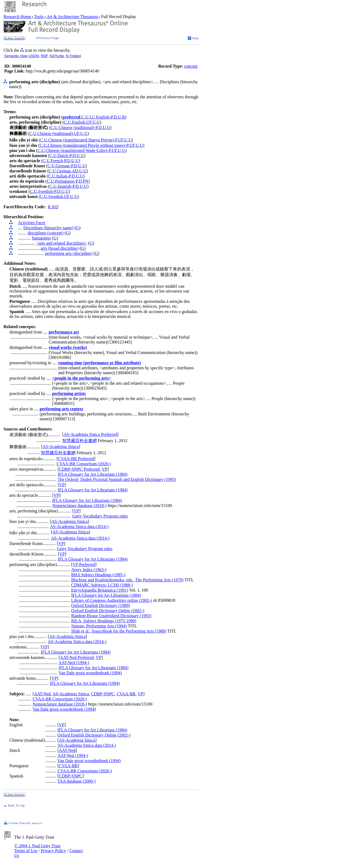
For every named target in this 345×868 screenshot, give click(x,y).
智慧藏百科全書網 (80, 441)
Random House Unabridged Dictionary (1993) (111, 616)
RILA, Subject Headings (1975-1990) (104, 621)
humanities (42, 238)
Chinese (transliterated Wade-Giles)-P (78, 150)
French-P (58, 161)
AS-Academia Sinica (61, 447)
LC (92, 117)
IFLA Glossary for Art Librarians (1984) (93, 474)
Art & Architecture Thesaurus (72, 17)
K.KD (53, 207)
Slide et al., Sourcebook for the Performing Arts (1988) (119, 631)
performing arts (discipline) (69, 253)
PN (85, 181)
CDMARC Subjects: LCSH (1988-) (102, 585)
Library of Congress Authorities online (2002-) (112, 600)
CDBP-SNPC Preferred (79, 469)
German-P (64, 166)
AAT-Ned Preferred (77, 657)
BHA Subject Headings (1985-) (98, 575)
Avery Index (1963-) (89, 570)
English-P (104, 117)
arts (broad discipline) (60, 248)
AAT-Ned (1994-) (74, 663)
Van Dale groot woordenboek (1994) (90, 673)
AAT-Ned (42, 694)
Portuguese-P (66, 181)
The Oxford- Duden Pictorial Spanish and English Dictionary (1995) (117, 479)
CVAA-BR (126, 694)
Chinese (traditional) (55, 133)
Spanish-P (66, 186)
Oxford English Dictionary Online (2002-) (108, 611)
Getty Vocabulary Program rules (100, 516)
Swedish (56, 197)
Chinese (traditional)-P (78, 128)
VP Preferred (84, 565)
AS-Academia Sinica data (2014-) (79, 527)
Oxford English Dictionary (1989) (101, 605)
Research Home (18, 17)
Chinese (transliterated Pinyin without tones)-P (88, 145)
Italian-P (63, 176)
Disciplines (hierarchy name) (49, 228)
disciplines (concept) (46, 233)
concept (191, 66)
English (79, 122)
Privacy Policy (53, 851)
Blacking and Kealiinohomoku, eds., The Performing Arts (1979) (127, 580)
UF (89, 122)
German (64, 171)
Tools (39, 17)
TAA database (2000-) (77, 781)
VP (104, 469)
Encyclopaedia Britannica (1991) (100, 590)
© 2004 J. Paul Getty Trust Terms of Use (37, 848)
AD (75, 171)
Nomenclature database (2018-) (80, 506)
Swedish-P (47, 191)
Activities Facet (32, 223)
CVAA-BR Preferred (76, 459)
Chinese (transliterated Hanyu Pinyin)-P (83, 140)
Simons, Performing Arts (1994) (99, 626)
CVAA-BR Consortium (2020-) (84, 464)
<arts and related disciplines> (62, 243)
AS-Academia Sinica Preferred (90, 434)
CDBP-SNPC (103, 694)
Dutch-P (64, 156)
